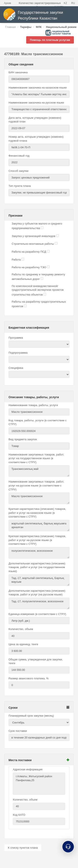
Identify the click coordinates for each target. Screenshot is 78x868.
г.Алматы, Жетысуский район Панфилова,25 (39, 784)
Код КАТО (19, 815)
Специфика (16, 368)
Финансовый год (19, 156)
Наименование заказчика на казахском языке (38, 88)
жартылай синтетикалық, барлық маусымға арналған (39, 526)
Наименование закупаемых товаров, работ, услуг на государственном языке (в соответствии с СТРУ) (36, 458)
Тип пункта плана (20, 186)
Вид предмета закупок (23, 439)
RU (73, 3)
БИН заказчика (18, 72)
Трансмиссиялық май (39, 471)
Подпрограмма (18, 353)
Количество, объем (21, 629)
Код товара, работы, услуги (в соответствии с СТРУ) (38, 422)
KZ (66, 3)
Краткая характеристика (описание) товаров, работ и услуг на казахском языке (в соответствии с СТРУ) (37, 513)
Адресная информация (28, 769)
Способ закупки (19, 171)
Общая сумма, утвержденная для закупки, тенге (36, 661)
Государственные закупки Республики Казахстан (33, 16)
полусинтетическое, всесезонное (39, 553)
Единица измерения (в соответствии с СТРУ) (37, 614)
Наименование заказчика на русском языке (36, 103)
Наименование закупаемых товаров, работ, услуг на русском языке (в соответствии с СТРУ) (36, 485)
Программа (16, 338)
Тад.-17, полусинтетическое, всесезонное (39, 603)
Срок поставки (18, 731)
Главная (10, 27)
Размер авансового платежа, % (29, 678)
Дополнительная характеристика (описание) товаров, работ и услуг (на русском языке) (37, 593)
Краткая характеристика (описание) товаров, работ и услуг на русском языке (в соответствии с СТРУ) (37, 540)
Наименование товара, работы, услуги (33, 405)
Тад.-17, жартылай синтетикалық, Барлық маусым (39, 580)
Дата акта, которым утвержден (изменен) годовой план (35, 120)
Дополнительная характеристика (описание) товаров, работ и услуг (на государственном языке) (37, 567)
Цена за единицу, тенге (23, 644)
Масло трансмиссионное (39, 498)
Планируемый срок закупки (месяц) (31, 716)
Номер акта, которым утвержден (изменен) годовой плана (36, 139)
